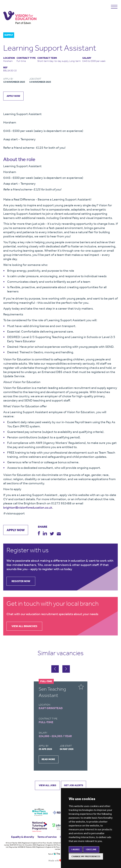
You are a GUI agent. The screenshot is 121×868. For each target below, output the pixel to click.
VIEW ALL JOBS (48, 785)
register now (21, 581)
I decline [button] (91, 849)
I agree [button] (76, 849)
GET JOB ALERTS (74, 785)
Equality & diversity (23, 837)
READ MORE (48, 759)
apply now (13, 96)
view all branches (24, 626)
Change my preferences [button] (86, 856)
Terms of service (47, 837)
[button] (66, 669)
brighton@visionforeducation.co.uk (28, 507)
